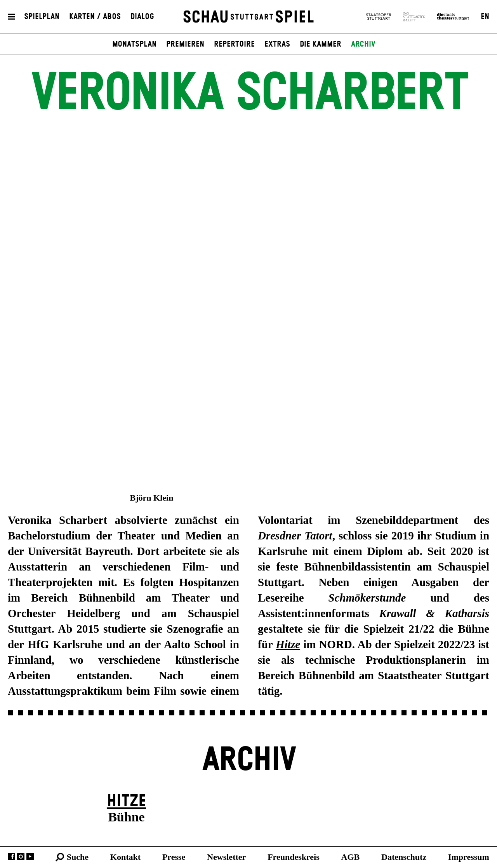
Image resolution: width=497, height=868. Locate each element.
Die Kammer (321, 44)
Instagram (21, 857)
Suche (78, 857)
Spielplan (42, 17)
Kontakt (125, 857)
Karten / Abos (95, 17)
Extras (277, 44)
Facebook (11, 857)
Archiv (363, 44)
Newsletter (226, 857)
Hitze (126, 801)
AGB (351, 857)
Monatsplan (134, 44)
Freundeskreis (294, 857)
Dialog (142, 17)
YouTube (30, 857)
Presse (174, 857)
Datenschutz (404, 857)
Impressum (469, 857)
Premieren (185, 44)
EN (485, 17)
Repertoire (234, 44)
